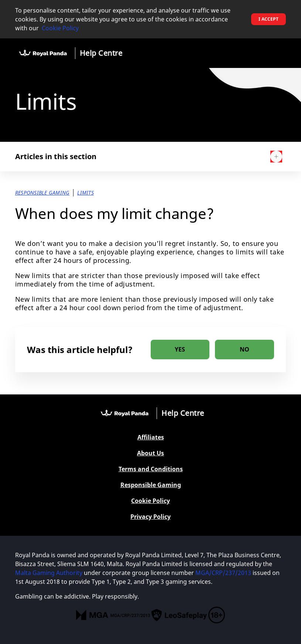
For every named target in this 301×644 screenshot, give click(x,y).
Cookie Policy (60, 28)
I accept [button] (268, 19)
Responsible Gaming (151, 485)
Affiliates (151, 437)
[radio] (180, 350)
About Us (150, 453)
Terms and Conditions (151, 469)
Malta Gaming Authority (49, 573)
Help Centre (101, 53)
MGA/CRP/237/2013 (223, 573)
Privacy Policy (150, 517)
